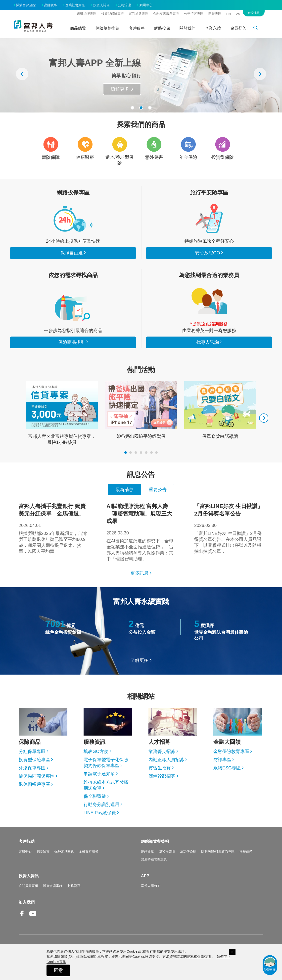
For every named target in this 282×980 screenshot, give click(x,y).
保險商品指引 (73, 308)
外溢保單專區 (32, 768)
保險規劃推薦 (107, 28)
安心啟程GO (209, 219)
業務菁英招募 (162, 751)
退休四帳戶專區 (34, 784)
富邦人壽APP (151, 886)
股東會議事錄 (53, 886)
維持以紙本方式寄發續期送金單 (106, 785)
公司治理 (124, 5)
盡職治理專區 (87, 14)
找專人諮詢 (209, 301)
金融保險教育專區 (231, 751)
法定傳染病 (188, 851)
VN (238, 14)
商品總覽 (78, 28)
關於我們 (188, 28)
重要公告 (158, 490)
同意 (58, 970)
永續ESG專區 (227, 768)
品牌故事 (50, 5)
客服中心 (25, 851)
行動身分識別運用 (101, 805)
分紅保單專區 (32, 751)
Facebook (22, 917)
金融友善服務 (89, 851)
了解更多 (140, 660)
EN (229, 14)
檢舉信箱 (246, 851)
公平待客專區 (194, 14)
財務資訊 (74, 886)
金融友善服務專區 (166, 14)
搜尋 (258, 29)
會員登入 (238, 28)
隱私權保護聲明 (199, 957)
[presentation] (22, 74)
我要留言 (43, 851)
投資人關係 (101, 5)
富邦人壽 (33, 26)
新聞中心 (146, 5)
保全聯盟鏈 (95, 796)
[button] (132, 108)
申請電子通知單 (99, 774)
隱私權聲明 (167, 851)
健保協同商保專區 (37, 776)
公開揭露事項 (28, 886)
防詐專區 (215, 14)
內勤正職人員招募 (166, 760)
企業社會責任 (75, 5)
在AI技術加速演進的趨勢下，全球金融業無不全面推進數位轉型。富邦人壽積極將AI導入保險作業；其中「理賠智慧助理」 (141, 532)
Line (44, 914)
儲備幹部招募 (162, 776)
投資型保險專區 (113, 14)
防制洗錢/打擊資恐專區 (218, 851)
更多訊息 (140, 573)
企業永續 (213, 28)
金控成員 (254, 13)
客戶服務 (137, 28)
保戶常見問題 (64, 851)
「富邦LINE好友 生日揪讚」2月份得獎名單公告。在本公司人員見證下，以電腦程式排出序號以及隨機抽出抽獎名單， (229, 528)
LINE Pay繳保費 (100, 813)
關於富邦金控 (26, 5)
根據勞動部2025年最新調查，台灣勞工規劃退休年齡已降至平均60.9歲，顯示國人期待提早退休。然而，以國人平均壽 (53, 528)
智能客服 (270, 964)
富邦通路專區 (139, 14)
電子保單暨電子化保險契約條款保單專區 (106, 763)
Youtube (33, 917)
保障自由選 (72, 253)
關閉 (232, 952)
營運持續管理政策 (154, 859)
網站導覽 (147, 851)
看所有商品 (73, 219)
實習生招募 (160, 768)
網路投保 (162, 28)
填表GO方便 (96, 751)
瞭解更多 (120, 89)
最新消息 (124, 490)
